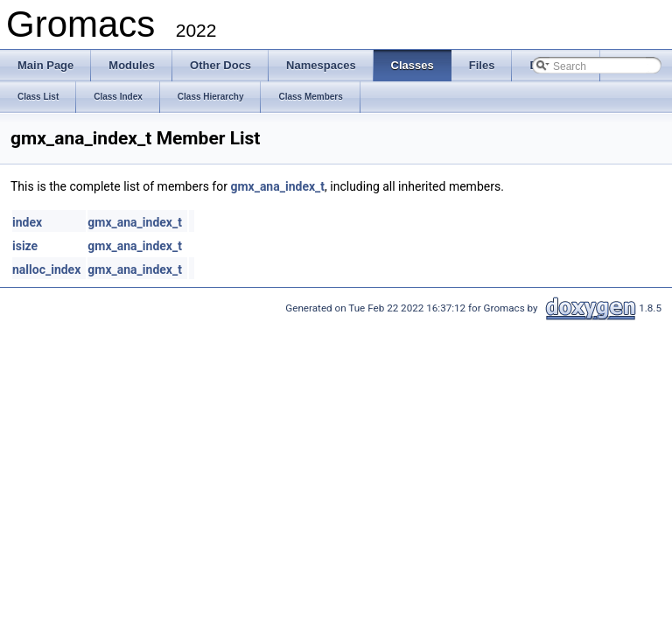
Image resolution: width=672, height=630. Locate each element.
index (27, 222)
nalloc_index (46, 269)
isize (25, 246)
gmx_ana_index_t (277, 186)
